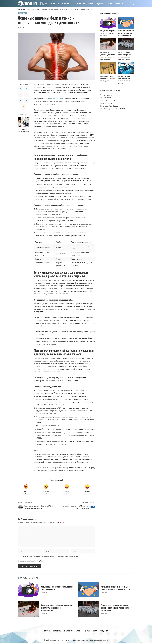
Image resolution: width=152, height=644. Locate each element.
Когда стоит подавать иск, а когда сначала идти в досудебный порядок (126, 33)
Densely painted (106, 96)
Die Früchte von (106, 101)
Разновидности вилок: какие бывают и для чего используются (108, 79)
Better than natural (108, 98)
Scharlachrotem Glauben (110, 104)
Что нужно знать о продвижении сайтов (23, 130)
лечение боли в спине (58, 99)
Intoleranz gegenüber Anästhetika (113, 107)
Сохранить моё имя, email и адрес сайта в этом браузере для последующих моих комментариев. (49, 558)
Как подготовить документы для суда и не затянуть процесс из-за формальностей (57, 609)
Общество (23, 13)
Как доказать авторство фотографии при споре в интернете (107, 33)
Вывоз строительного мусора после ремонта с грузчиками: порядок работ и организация (126, 55)
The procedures (106, 93)
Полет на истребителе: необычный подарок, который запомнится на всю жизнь (126, 79)
